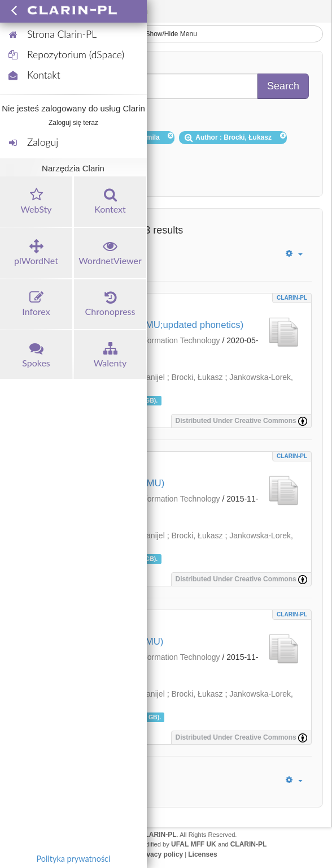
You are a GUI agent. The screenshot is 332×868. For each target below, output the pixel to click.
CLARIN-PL (292, 298)
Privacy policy (160, 854)
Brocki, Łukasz (197, 377)
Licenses (202, 854)
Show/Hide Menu (166, 34)
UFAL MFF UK (194, 844)
